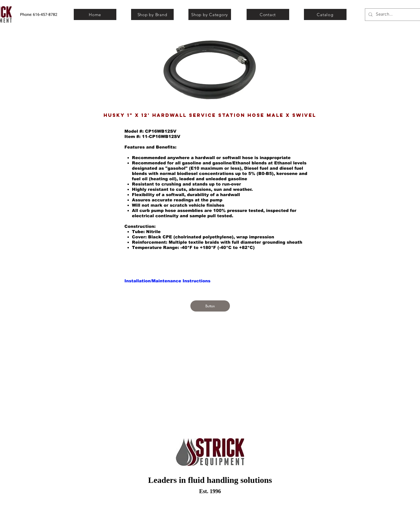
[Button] (210, 306)
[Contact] (268, 14)
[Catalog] (325, 14)
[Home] (95, 14)
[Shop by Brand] (152, 14)
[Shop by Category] (210, 14)
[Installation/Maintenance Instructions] (167, 281)
